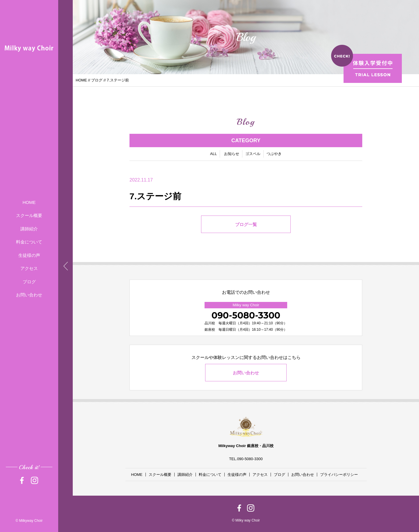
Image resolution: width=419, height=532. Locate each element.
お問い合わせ (29, 295)
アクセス (29, 268)
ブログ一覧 (246, 225)
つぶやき (274, 154)
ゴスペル (253, 154)
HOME (29, 202)
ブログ (29, 282)
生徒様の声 (29, 255)
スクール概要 (29, 215)
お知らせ (232, 154)
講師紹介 (29, 229)
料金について (29, 242)
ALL (213, 154)
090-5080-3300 (246, 315)
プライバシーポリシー (339, 475)
